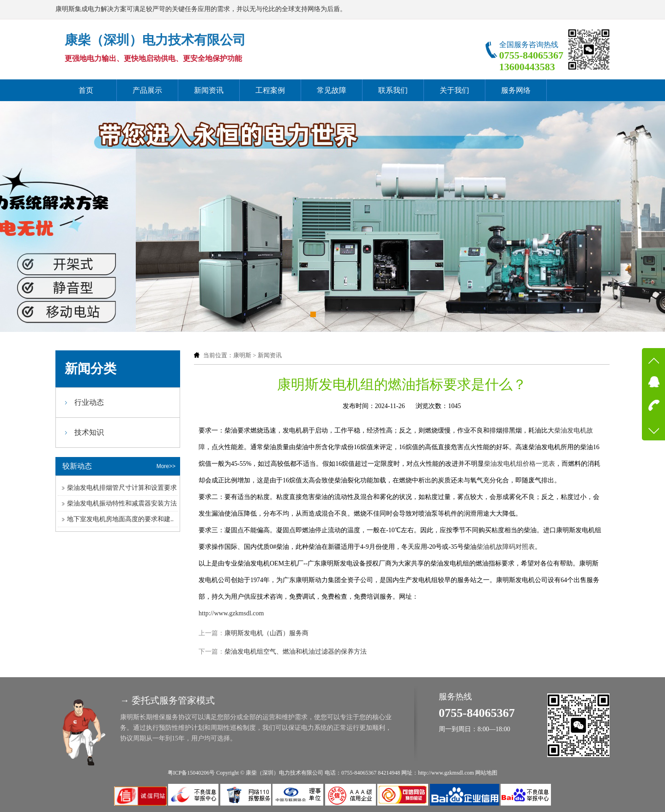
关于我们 (454, 90)
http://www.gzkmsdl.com (231, 613)
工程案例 (270, 90)
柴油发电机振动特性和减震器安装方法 (122, 503)
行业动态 (89, 402)
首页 (86, 90)
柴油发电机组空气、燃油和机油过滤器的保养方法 (296, 652)
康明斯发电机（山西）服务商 (266, 633)
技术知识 (89, 432)
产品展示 (147, 90)
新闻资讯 (209, 90)
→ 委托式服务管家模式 (167, 700)
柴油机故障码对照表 (506, 547)
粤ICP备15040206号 (191, 773)
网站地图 (486, 773)
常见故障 (332, 90)
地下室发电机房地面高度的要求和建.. (120, 519)
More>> (166, 466)
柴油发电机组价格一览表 (520, 464)
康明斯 (242, 355)
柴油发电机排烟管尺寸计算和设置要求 (122, 488)
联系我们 (393, 90)
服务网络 (516, 90)
